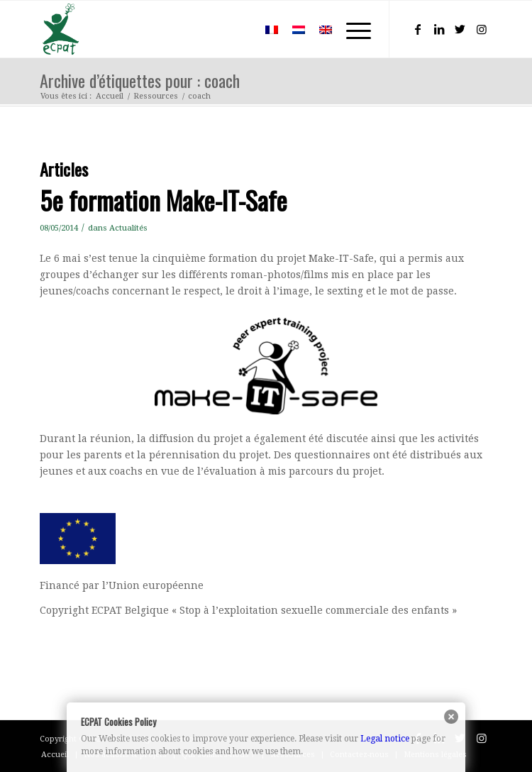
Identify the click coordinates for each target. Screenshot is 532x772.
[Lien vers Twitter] (460, 29)
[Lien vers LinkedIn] (439, 29)
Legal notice (385, 739)
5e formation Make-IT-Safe (164, 200)
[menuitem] (237, 29)
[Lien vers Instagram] (482, 29)
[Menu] (351, 29)
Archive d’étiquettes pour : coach (140, 80)
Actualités (128, 228)
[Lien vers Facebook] (418, 29)
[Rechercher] (237, 29)
